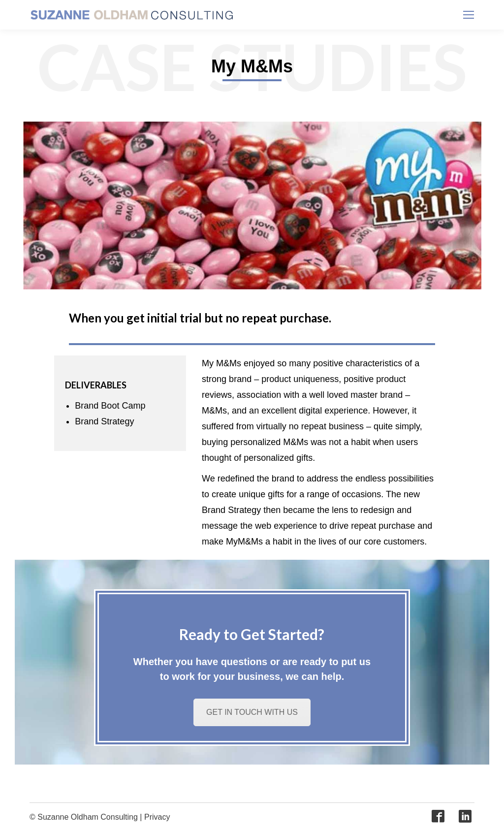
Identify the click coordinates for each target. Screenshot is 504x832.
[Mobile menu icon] (469, 15)
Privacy (157, 817)
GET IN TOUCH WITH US (252, 712)
